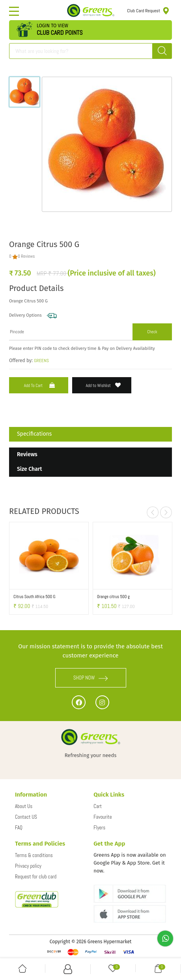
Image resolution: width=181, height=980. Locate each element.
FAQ (19, 828)
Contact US (26, 817)
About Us (24, 806)
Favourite (103, 817)
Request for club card (36, 877)
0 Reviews (26, 256)
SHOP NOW (91, 678)
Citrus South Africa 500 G (34, 597)
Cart (98, 806)
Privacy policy (28, 866)
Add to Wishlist (103, 385)
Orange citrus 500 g (113, 597)
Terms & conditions (34, 855)
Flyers (99, 828)
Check (152, 332)
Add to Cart (40, 385)
